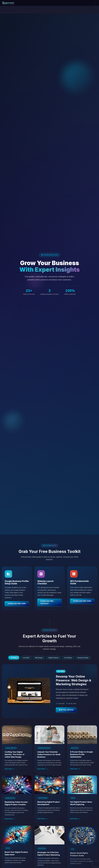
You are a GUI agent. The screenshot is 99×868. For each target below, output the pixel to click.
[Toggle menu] (95, 3)
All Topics (14, 658)
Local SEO (26, 658)
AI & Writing (68, 658)
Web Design (39, 658)
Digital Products (53, 658)
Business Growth (83, 658)
